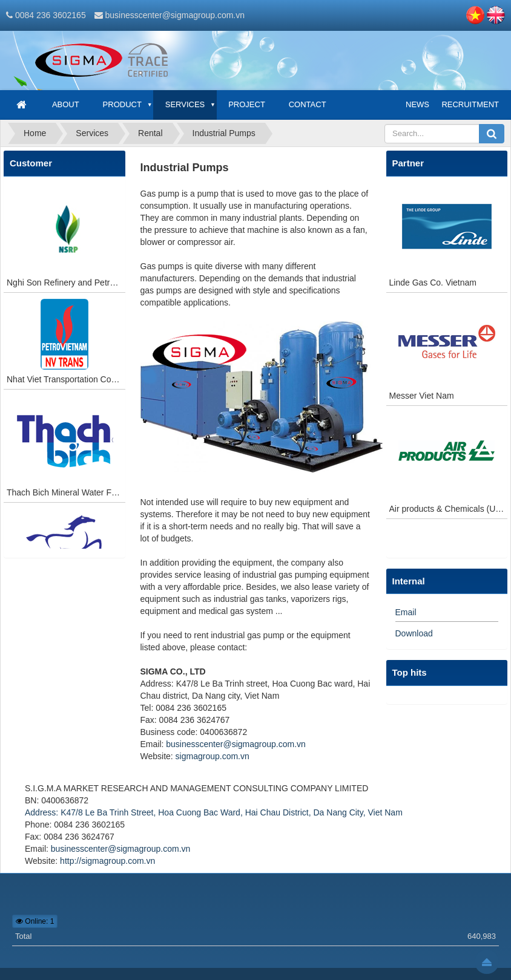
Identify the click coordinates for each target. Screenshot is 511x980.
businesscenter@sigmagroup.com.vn (175, 15)
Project (247, 104)
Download (414, 633)
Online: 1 (35, 921)
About (66, 104)
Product (122, 104)
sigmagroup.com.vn (213, 756)
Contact (308, 104)
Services (185, 104)
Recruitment (470, 104)
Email (406, 612)
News (417, 104)
